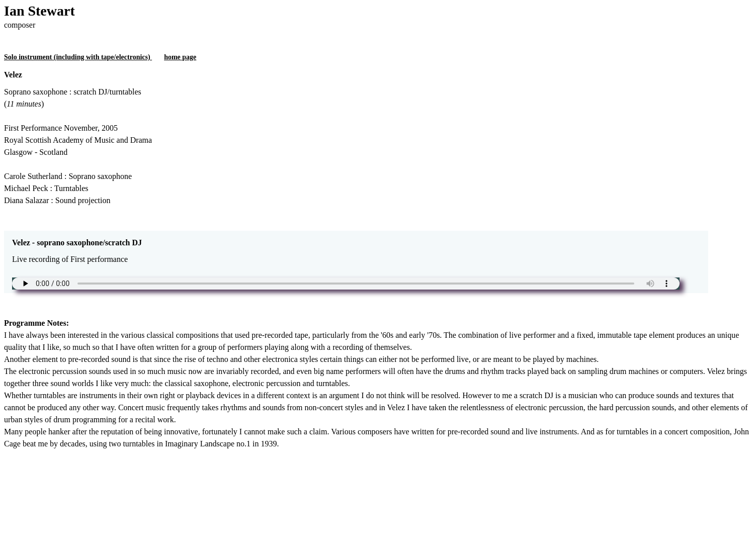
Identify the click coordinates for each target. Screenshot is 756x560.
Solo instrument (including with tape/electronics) (78, 57)
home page (180, 57)
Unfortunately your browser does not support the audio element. (346, 284)
